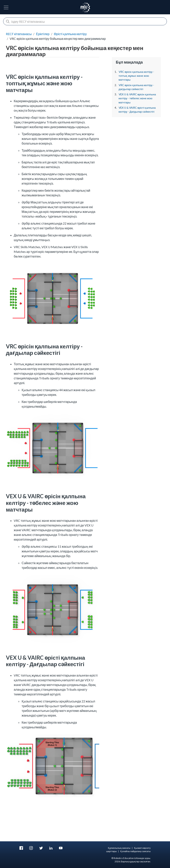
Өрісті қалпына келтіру (70, 34)
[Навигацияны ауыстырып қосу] (6, 7)
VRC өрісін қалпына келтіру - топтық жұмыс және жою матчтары (136, 76)
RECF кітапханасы (19, 34)
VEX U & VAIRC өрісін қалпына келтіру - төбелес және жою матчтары (137, 98)
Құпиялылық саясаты (119, 848)
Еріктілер (43, 34)
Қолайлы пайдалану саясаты (135, 851)
